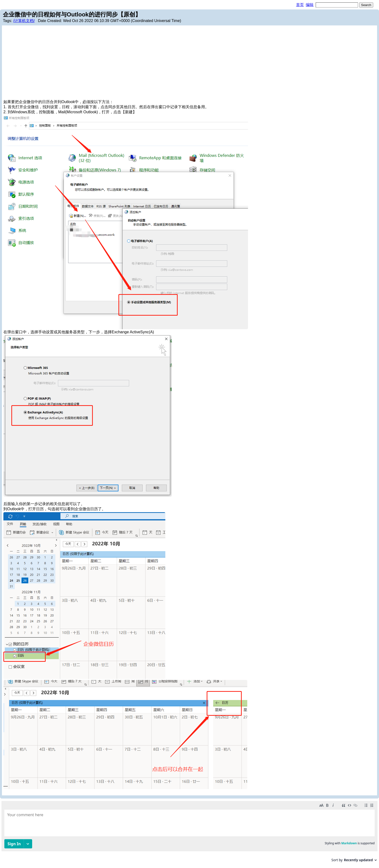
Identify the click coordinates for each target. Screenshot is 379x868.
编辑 (310, 5)
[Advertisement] (189, 63)
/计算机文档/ (24, 21)
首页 (300, 5)
